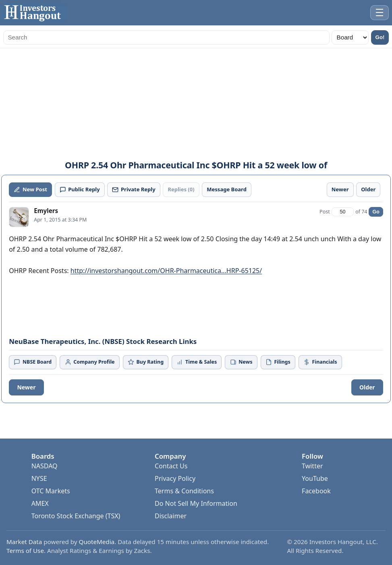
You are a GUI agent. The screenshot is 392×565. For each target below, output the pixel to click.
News (241, 362)
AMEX (40, 503)
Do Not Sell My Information (196, 503)
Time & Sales (197, 362)
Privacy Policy (175, 478)
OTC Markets (51, 491)
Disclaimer (171, 516)
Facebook (316, 491)
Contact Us (171, 466)
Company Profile (90, 362)
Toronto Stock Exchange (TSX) (76, 516)
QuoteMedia (97, 542)
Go (376, 212)
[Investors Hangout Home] (34, 13)
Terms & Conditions (184, 491)
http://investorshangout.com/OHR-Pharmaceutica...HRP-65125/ (166, 271)
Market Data (24, 542)
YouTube (315, 478)
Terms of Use (25, 551)
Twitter (312, 466)
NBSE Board (33, 362)
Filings (278, 362)
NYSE (39, 478)
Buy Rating (146, 362)
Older (367, 387)
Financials (320, 362)
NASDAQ (45, 466)
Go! (380, 37)
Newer (26, 387)
